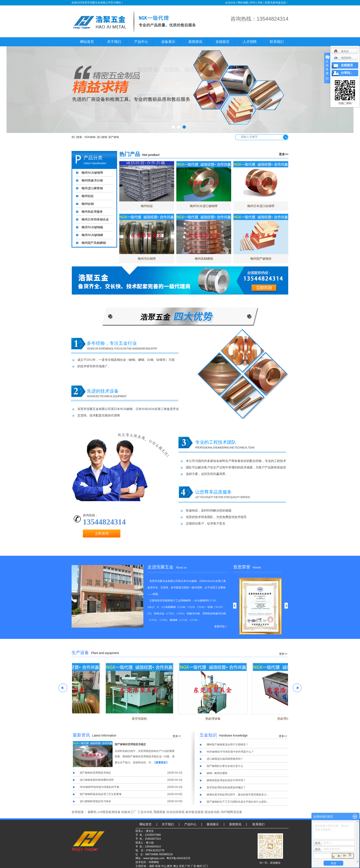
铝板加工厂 (129, 812)
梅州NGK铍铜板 (92, 227)
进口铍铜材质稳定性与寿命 (95, 801)
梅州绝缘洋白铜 (92, 181)
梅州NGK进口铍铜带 (204, 206)
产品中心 (141, 42)
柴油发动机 (212, 812)
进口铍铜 (102, 137)
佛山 (176, 866)
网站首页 (87, 42)
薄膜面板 (159, 812)
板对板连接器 (195, 812)
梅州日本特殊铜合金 (95, 219)
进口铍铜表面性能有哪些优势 (97, 780)
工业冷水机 (145, 812)
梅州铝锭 (88, 196)
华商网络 (154, 862)
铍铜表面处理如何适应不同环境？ (226, 780)
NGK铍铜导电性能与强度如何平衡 (100, 787)
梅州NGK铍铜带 (92, 173)
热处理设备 (214, 719)
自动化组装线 (175, 812)
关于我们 (114, 42)
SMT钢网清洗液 (231, 812)
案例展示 (213, 824)
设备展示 (168, 42)
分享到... (347, 73)
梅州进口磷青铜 (92, 188)
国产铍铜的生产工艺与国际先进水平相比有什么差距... (238, 802)
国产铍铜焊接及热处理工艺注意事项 (101, 794)
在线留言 (223, 42)
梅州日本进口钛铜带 (261, 206)
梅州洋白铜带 (147, 259)
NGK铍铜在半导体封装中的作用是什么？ (230, 752)
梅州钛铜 (88, 204)
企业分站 (230, 3)
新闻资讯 (195, 42)
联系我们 (277, 42)
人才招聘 (250, 42)
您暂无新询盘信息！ (277, 3)
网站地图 (243, 3)
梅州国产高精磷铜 (94, 243)
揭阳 (152, 866)
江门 (205, 866)
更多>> (284, 154)
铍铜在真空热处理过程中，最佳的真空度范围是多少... (238, 795)
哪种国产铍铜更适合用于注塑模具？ (227, 745)
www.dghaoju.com (154, 858)
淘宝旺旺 (343, 58)
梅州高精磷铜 (204, 259)
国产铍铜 (114, 137)
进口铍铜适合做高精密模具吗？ (225, 759)
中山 (164, 866)
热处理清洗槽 (287, 719)
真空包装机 (140, 719)
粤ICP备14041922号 (178, 858)
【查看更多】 (161, 763)
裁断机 (92, 812)
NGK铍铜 (90, 137)
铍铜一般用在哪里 (217, 773)
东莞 (182, 866)
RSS (253, 3)
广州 (187, 866)
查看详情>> (221, 627)
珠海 (158, 866)
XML (260, 3)
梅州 (199, 866)
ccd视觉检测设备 (109, 812)
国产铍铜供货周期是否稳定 (130, 744)
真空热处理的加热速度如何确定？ (226, 787)
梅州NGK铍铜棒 (92, 235)
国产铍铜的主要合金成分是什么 (225, 766)
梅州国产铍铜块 (261, 259)
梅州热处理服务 (92, 212)
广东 (193, 866)
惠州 (170, 866)
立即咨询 (102, 534)
